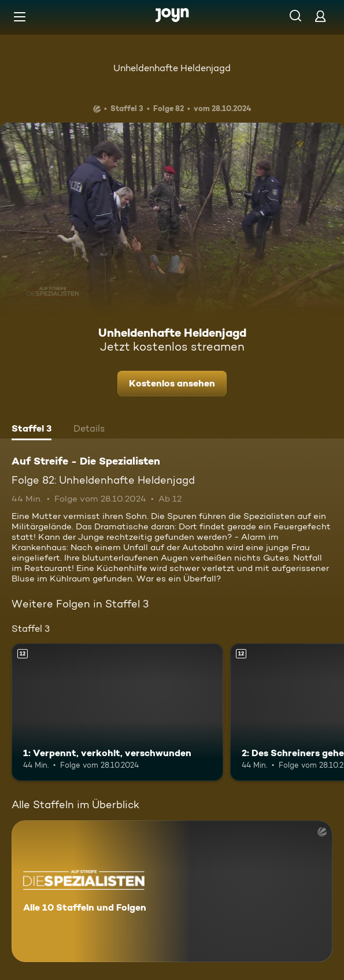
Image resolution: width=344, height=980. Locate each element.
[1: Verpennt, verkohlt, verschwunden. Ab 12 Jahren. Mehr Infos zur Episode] (117, 712)
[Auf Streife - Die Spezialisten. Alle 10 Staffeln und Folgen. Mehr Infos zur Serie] (172, 891)
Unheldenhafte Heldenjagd (172, 68)
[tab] (32, 430)
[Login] (320, 16)
